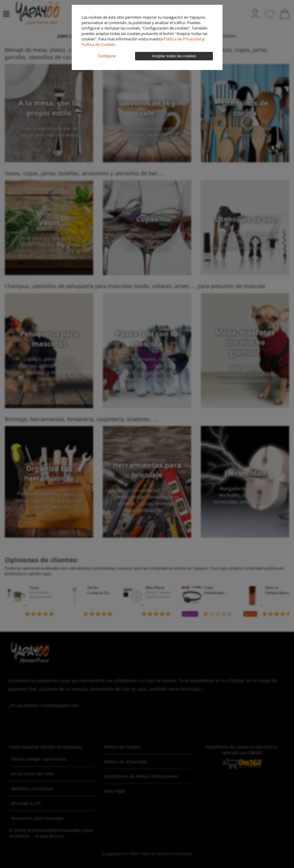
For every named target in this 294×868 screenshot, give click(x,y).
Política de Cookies (99, 44)
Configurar (107, 56)
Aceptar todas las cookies (174, 56)
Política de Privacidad (183, 39)
